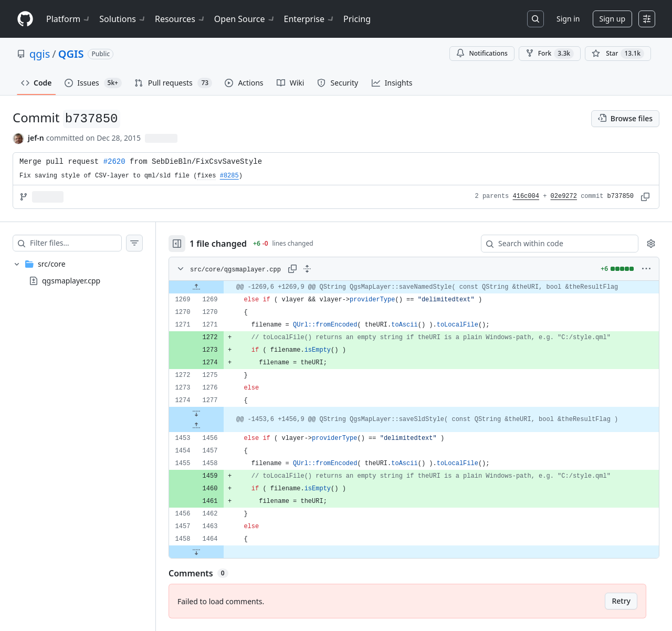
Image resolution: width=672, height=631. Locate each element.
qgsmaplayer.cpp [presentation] (71, 281)
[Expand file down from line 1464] (196, 552)
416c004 (526, 196)
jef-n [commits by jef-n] (36, 138)
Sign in (568, 19)
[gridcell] (414, 287)
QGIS (71, 54)
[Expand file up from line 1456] (196, 426)
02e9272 (564, 196)
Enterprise (309, 19)
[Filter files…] (76, 243)
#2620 (114, 162)
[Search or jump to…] (535, 19)
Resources (180, 19)
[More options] (646, 269)
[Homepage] (25, 19)
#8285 (229, 176)
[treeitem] (78, 272)
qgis (40, 54)
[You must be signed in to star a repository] (618, 54)
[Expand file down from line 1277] (196, 413)
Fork (550, 54)
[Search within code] (555, 244)
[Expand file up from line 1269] (196, 287)
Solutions (123, 19)
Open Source (245, 19)
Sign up (612, 19)
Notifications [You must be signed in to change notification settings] (482, 53)
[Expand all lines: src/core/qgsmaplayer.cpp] (307, 269)
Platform (69, 19)
